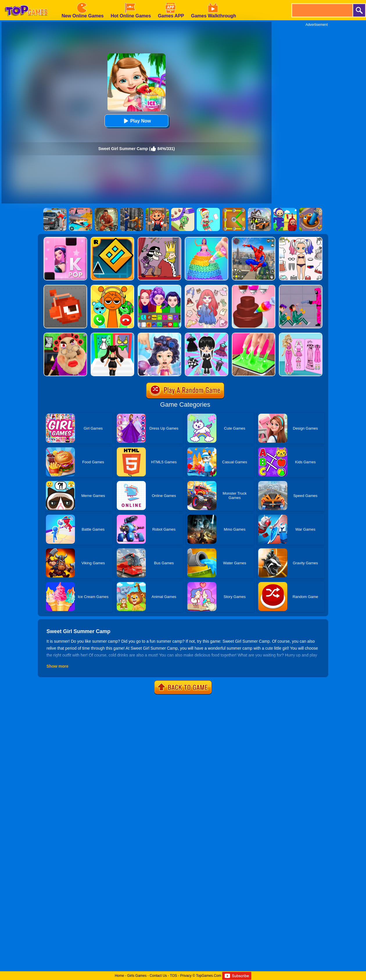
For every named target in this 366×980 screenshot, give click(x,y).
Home (119, 976)
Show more (57, 666)
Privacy (186, 976)
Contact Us (158, 976)
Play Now (136, 121)
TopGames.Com (209, 976)
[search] (322, 10)
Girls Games (137, 976)
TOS (173, 976)
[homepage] (26, 2)
